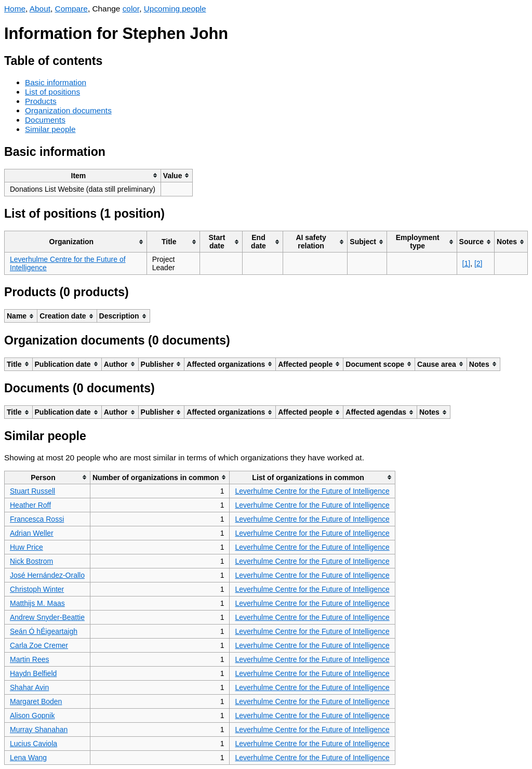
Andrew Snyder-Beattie (47, 617)
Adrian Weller (32, 533)
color (131, 9)
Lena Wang (28, 758)
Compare (71, 9)
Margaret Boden (36, 701)
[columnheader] (83, 175)
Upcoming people (175, 9)
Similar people (50, 129)
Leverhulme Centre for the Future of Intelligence (312, 491)
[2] (478, 263)
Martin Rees (29, 659)
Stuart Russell (32, 491)
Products (41, 101)
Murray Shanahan (39, 730)
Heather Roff (30, 505)
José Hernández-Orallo (47, 575)
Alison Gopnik (32, 715)
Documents (45, 120)
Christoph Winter (37, 589)
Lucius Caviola (34, 744)
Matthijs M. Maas (37, 603)
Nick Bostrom (31, 561)
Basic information (56, 82)
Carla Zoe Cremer (39, 645)
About (40, 9)
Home (15, 9)
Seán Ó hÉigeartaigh (44, 631)
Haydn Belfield (33, 673)
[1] (467, 263)
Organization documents (68, 110)
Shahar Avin (29, 687)
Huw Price (26, 547)
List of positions (52, 92)
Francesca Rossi (37, 519)
